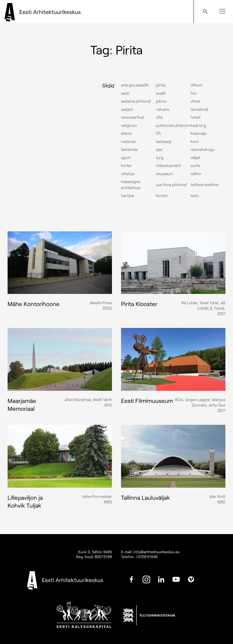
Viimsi (195, 101)
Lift (158, 133)
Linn (194, 93)
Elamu (126, 133)
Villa (159, 117)
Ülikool (196, 85)
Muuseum (164, 174)
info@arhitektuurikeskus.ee (157, 552)
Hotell (196, 117)
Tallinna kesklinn (204, 185)
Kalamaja (198, 133)
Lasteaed (164, 141)
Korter (126, 165)
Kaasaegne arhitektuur (131, 185)
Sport (126, 158)
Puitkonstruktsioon (173, 125)
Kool (194, 141)
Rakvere (163, 109)
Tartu (195, 196)
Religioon (129, 125)
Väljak (196, 158)
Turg (160, 158)
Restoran (129, 141)
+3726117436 (147, 557)
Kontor (162, 196)
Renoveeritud (132, 117)
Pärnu (161, 101)
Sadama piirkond (136, 101)
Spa (159, 149)
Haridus (128, 196)
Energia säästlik (135, 85)
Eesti (125, 93)
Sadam (127, 109)
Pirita (161, 85)
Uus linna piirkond (171, 185)
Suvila (195, 165)
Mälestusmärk (168, 165)
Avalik (161, 93)
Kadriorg (198, 125)
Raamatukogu (203, 149)
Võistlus (128, 174)
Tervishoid (199, 109)
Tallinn (196, 174)
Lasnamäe (129, 149)
